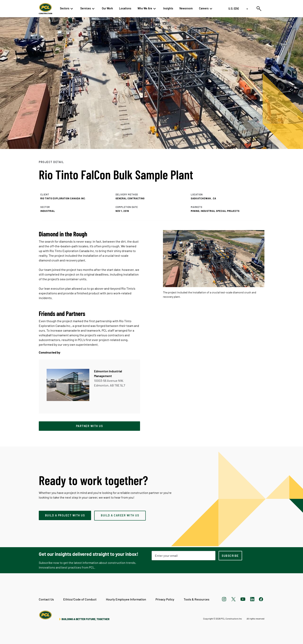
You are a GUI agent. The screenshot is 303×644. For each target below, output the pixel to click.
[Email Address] (184, 556)
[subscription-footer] (230, 556)
